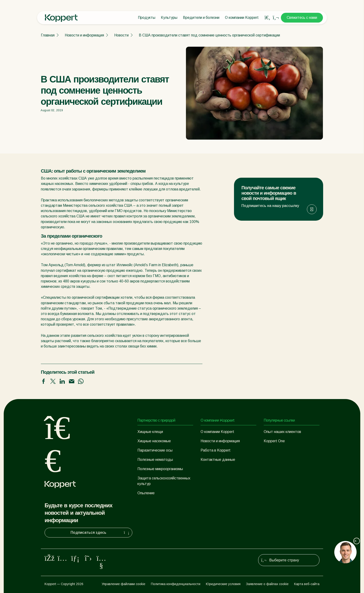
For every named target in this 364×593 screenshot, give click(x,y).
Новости (121, 35)
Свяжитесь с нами (302, 18)
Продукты (147, 18)
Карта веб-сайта (307, 584)
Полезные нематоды (155, 460)
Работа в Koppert (216, 450)
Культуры (169, 18)
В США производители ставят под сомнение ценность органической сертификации (209, 35)
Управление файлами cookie (123, 584)
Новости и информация (84, 35)
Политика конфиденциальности (176, 584)
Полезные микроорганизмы (160, 469)
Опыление (146, 493)
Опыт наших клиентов (282, 432)
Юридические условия (223, 584)
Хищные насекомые (154, 441)
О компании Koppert (242, 18)
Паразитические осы (155, 450)
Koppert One (274, 441)
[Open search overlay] (267, 18)
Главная (48, 35)
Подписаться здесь (100, 533)
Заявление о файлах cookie (267, 584)
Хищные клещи (150, 432)
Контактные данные (218, 460)
